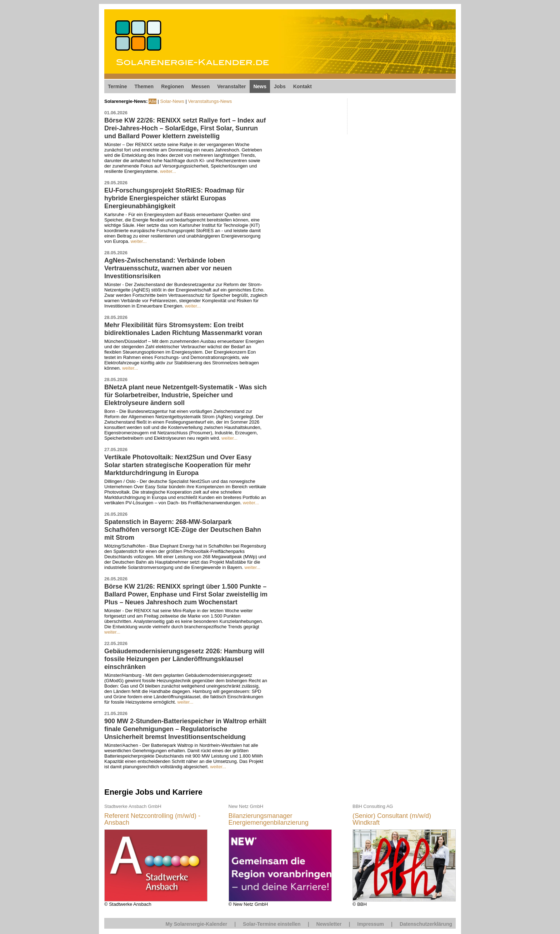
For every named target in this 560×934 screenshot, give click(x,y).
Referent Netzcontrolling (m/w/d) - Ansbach (152, 820)
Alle (152, 101)
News (260, 86)
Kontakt (302, 86)
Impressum (371, 924)
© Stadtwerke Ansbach (156, 855)
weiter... (168, 171)
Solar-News (172, 101)
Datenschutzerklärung (426, 924)
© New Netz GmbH (280, 855)
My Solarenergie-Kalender (196, 924)
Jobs (280, 86)
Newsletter (329, 924)
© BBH (404, 855)
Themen (144, 86)
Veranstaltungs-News (210, 101)
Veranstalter (231, 86)
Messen (201, 86)
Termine (117, 86)
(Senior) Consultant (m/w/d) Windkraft (392, 820)
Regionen (172, 86)
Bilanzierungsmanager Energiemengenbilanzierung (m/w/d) (269, 820)
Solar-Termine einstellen (272, 924)
